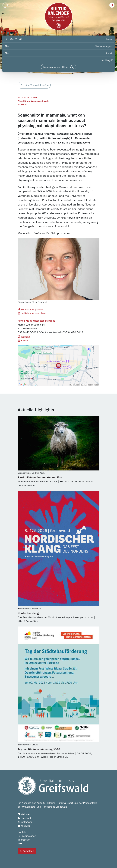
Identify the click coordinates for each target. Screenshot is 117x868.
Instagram (25, 822)
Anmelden (27, 851)
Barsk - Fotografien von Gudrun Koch (41, 478)
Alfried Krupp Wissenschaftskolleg (34, 101)
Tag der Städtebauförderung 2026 (39, 750)
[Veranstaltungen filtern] (59, 67)
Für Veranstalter (27, 836)
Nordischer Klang (28, 613)
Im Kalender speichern (32, 313)
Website (24, 337)
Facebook (25, 818)
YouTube (24, 826)
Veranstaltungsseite (30, 309)
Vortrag (23, 105)
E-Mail (23, 341)
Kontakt (22, 832)
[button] (112, 5)
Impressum (24, 840)
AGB (20, 844)
